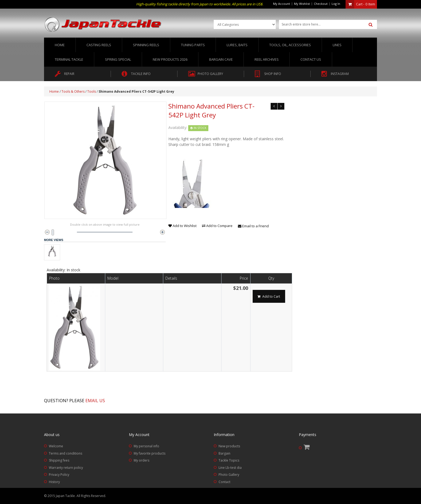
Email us (95, 401)
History (54, 482)
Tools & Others (73, 91)
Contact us (311, 59)
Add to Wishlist (182, 226)
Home (60, 45)
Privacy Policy (59, 475)
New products (229, 446)
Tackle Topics (229, 460)
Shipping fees (59, 460)
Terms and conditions (66, 453)
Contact (224, 482)
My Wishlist (302, 4)
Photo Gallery (229, 475)
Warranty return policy (66, 468)
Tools (92, 91)
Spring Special (118, 59)
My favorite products (150, 453)
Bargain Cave (221, 59)
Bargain (224, 453)
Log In (336, 4)
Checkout (321, 4)
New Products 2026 (170, 59)
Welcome (56, 446)
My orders (141, 460)
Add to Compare (217, 226)
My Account (282, 4)
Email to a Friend (253, 226)
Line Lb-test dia (230, 468)
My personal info (146, 446)
